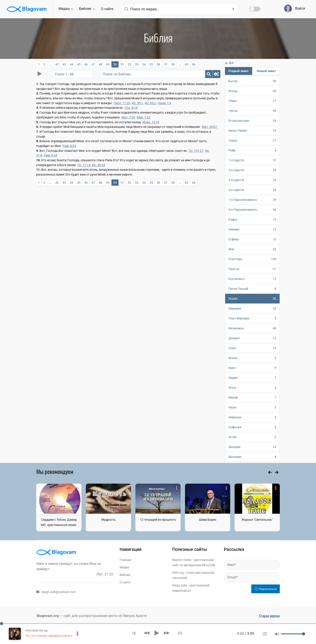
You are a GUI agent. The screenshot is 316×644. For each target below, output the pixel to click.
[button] (134, 633)
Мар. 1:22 (144, 117)
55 (151, 64)
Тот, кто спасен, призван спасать (49, 636)
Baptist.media (182, 560)
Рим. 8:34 (51, 155)
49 (108, 64)
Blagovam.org (48, 616)
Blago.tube (180, 585)
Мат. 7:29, (129, 117)
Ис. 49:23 (99, 165)
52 (129, 64)
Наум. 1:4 (164, 103)
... (50, 64)
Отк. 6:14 (131, 108)
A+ (231, 63)
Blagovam (27, 9)
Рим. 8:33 (69, 146)
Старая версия (269, 616)
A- (226, 63)
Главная (126, 560)
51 (122, 64)
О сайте (107, 9)
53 (137, 64)
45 (79, 64)
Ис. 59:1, (138, 103)
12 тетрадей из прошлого (158, 520)
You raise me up (36, 630)
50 (115, 64)
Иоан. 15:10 (151, 122)
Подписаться (266, 589)
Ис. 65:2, (151, 103)
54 (144, 64)
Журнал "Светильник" (257, 520)
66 (194, 64)
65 (187, 64)
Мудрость (109, 520)
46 (86, 64)
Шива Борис (208, 520)
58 (173, 64)
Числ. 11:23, (122, 103)
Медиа (66, 9)
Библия (87, 9)
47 (93, 64)
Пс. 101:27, (196, 151)
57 (166, 64)
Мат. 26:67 (209, 127)
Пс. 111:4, (84, 165)
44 (72, 64)
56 (158, 64)
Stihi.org (178, 573)
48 (101, 64)
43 (64, 64)
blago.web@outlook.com (56, 592)
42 (57, 64)
